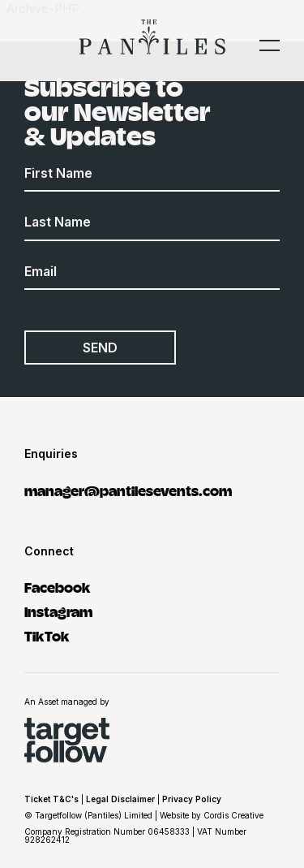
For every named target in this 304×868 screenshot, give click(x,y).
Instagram (58, 611)
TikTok (47, 635)
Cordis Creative (233, 815)
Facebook (58, 587)
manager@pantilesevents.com (128, 490)
